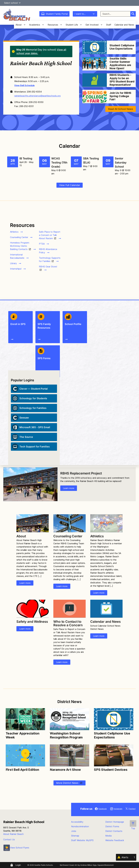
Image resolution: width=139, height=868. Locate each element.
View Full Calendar (70, 185)
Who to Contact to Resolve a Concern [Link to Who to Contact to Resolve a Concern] (68, 623)
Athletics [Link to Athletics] (97, 536)
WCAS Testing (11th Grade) (59, 163)
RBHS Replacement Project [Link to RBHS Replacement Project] (81, 473)
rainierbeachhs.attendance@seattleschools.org (37, 96)
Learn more (69, 488)
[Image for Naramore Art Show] (69, 755)
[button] (20, 3)
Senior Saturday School (121, 163)
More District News (68, 783)
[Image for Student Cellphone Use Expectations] (95, 47)
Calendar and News (124, 25)
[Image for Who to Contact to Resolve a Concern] (69, 609)
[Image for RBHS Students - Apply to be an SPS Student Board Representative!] (95, 80)
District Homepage (115, 822)
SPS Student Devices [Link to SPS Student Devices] (111, 770)
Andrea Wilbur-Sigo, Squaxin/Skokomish (97, 865)
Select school (13, 3)
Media (108, 836)
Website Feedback (115, 840)
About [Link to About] (21, 536)
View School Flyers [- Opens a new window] (16, 848)
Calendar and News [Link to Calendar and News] (105, 622)
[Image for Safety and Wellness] (33, 609)
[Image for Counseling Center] (69, 523)
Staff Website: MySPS (82, 840)
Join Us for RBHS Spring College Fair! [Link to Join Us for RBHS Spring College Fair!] (120, 96)
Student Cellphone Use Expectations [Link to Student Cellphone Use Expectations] (122, 47)
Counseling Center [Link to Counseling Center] (68, 536)
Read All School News (121, 109)
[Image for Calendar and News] (106, 609)
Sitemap (75, 836)
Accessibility (77, 822)
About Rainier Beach (13, 834)
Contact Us (9, 839)
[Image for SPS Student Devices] (114, 755)
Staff (109, 25)
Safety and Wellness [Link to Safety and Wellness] (32, 622)
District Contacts (114, 831)
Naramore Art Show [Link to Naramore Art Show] (65, 770)
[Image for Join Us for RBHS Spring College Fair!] (95, 97)
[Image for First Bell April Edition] (25, 755)
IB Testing (26, 158)
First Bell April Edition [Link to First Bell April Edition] (22, 770)
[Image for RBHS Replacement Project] (30, 484)
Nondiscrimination (80, 826)
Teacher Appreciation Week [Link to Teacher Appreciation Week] (23, 735)
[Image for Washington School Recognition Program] (69, 719)
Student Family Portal (54, 14)
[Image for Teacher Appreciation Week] (25, 719)
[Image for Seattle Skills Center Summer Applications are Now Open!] (95, 64)
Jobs (74, 831)
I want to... (85, 14)
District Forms (112, 826)
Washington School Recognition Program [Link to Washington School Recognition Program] (67, 735)
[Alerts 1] (126, 857)
